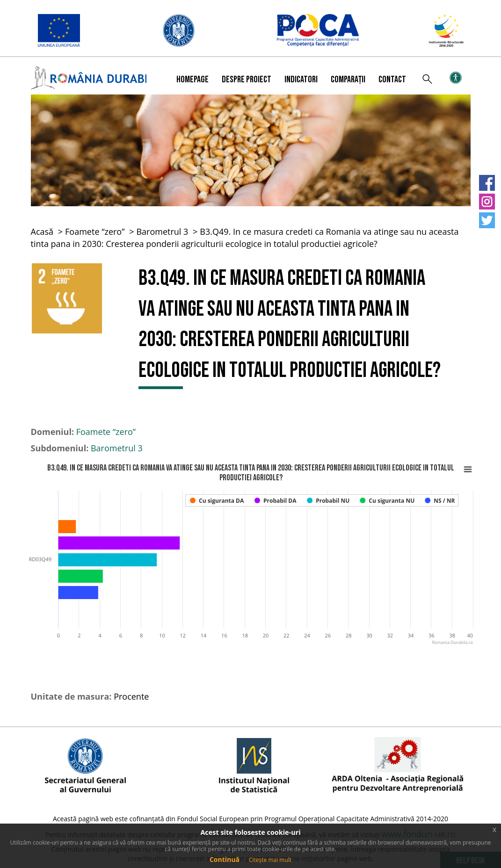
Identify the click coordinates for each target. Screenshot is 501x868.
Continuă (225, 859)
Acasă (42, 231)
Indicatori (301, 80)
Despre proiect (247, 80)
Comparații (348, 80)
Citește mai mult (270, 860)
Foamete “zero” (95, 231)
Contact (392, 80)
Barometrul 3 (162, 231)
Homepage (192, 80)
